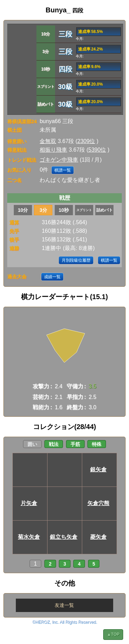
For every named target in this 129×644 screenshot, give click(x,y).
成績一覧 (52, 277)
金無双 (48, 141)
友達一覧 (64, 605)
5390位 (97, 150)
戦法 (54, 444)
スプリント (84, 210)
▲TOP (113, 634)
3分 (43, 210)
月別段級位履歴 (76, 260)
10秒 (64, 210)
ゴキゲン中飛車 (59, 160)
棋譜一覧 (63, 170)
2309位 (86, 141)
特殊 (97, 444)
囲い (32, 444)
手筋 (75, 444)
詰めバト (105, 210)
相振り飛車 (53, 150)
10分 (23, 210)
